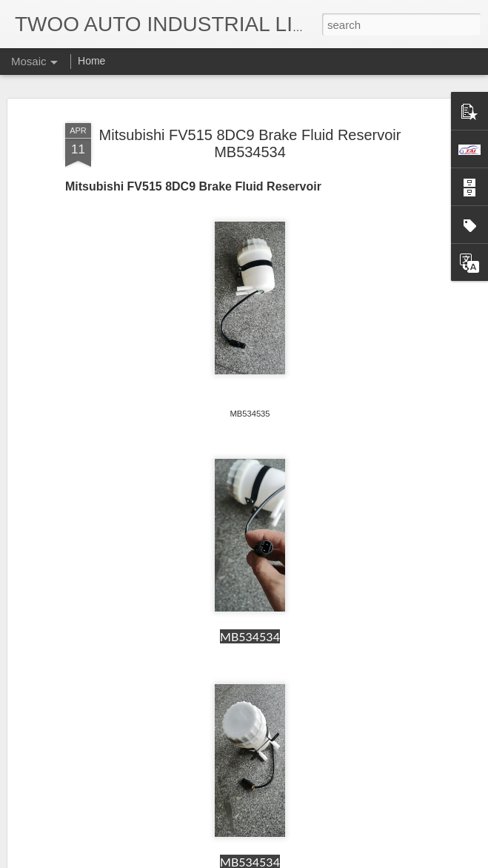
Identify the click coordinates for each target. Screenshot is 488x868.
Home (91, 61)
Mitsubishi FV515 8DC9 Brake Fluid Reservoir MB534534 (250, 143)
